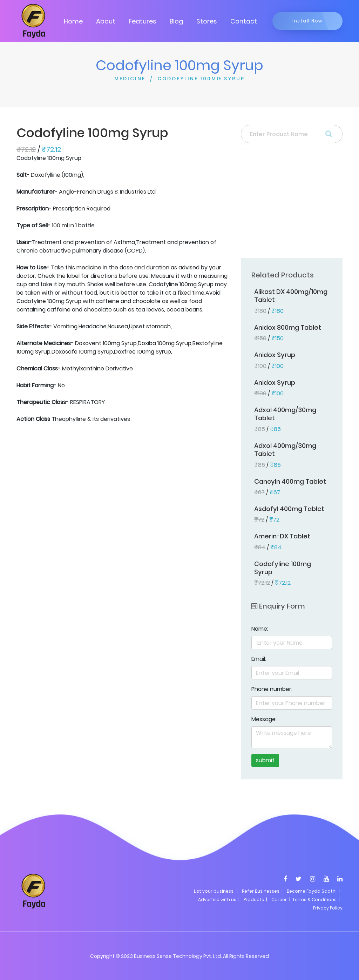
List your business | (216, 891)
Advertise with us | (219, 900)
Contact (244, 21)
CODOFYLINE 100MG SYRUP (201, 79)
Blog (176, 21)
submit (265, 760)
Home (73, 21)
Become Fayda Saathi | (313, 891)
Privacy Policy (328, 908)
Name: (260, 629)
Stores (207, 21)
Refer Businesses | (262, 891)
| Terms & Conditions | (314, 900)
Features (143, 21)
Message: (264, 719)
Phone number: (272, 689)
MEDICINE (130, 79)
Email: (259, 659)
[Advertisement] (292, 206)
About (106, 21)
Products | (255, 900)
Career (279, 900)
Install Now (307, 21)
